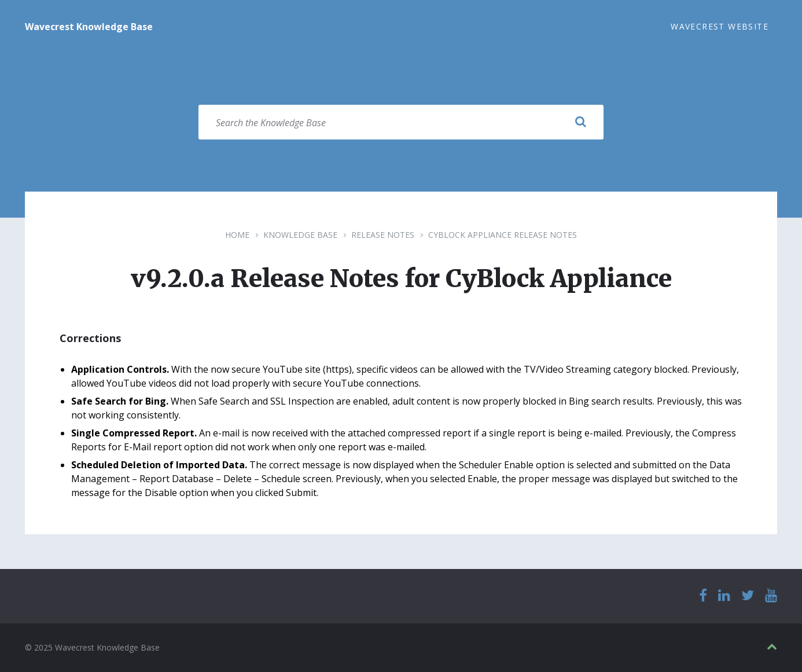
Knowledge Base (300, 235)
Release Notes (383, 235)
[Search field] (401, 122)
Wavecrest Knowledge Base (89, 27)
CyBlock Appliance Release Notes (503, 235)
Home (237, 235)
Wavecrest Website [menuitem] (720, 26)
